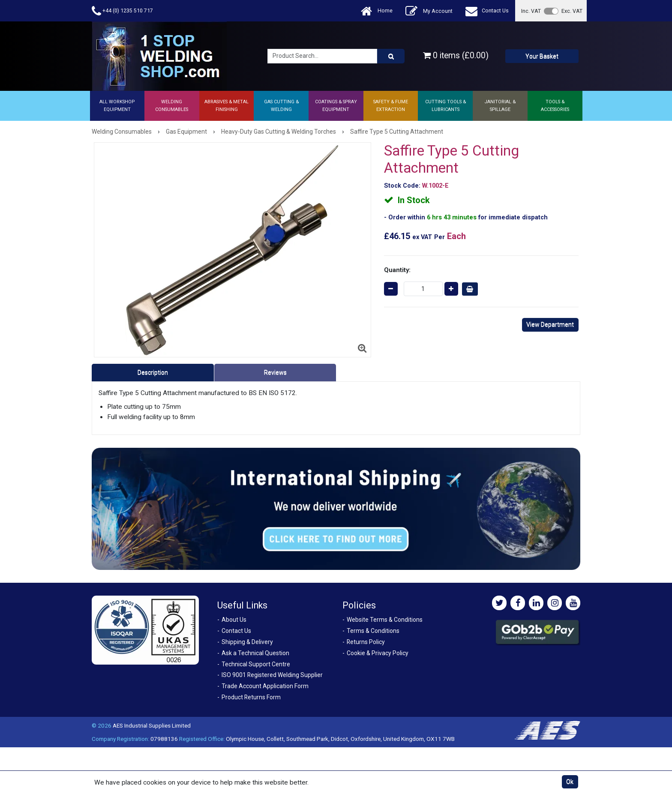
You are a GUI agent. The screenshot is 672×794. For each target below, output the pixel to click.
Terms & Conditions (373, 631)
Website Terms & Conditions (385, 620)
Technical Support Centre (256, 664)
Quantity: (397, 270)
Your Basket (542, 56)
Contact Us (487, 11)
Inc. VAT (531, 11)
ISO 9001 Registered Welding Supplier (272, 675)
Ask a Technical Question (255, 653)
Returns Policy (366, 642)
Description (153, 372)
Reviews (275, 372)
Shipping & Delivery (247, 642)
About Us (234, 620)
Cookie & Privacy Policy (378, 653)
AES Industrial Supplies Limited (152, 725)
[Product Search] (391, 56)
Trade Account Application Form (265, 686)
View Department (550, 324)
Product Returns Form (251, 697)
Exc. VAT (572, 11)
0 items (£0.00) (456, 55)
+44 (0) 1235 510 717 (122, 11)
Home (377, 11)
